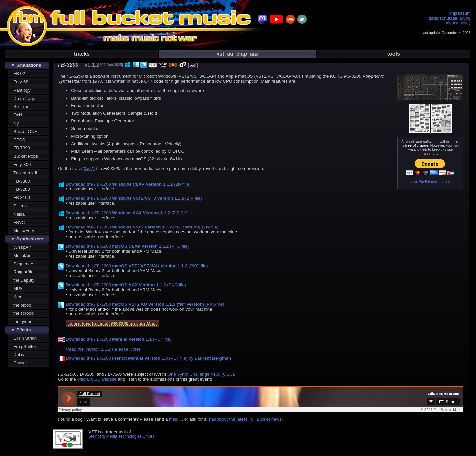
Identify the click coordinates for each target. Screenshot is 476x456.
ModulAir (22, 255)
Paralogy (22, 90)
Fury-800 (22, 165)
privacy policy (457, 23)
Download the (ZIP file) (128, 184)
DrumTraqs (24, 98)
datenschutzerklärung (450, 18)
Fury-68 (21, 82)
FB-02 (19, 74)
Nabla (19, 214)
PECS (19, 140)
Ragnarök (23, 272)
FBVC (19, 222)
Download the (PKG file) (127, 246)
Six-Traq (21, 107)
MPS (18, 289)
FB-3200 (22, 189)
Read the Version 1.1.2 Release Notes (103, 349)
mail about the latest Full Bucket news (245, 419)
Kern (18, 297)
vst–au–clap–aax (238, 54)
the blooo (22, 305)
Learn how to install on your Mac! (113, 324)
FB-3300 (22, 181)
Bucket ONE (25, 131)
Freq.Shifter (25, 346)
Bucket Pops (26, 156)
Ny (16, 123)
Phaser (20, 363)
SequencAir (25, 264)
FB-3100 (22, 198)
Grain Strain (25, 338)
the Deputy (24, 280)
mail (173, 419)
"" (88, 168)
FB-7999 (22, 148)
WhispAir (22, 247)
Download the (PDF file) (119, 339)
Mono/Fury (24, 231)
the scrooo (23, 313)
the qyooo (23, 322)
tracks (82, 54)
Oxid (18, 115)
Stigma (20, 206)
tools (394, 54)
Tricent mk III (26, 173)
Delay (19, 355)
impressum (460, 13)
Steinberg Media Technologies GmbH (121, 436)
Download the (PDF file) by (148, 358)
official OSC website (97, 379)
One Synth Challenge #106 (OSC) (201, 374)
